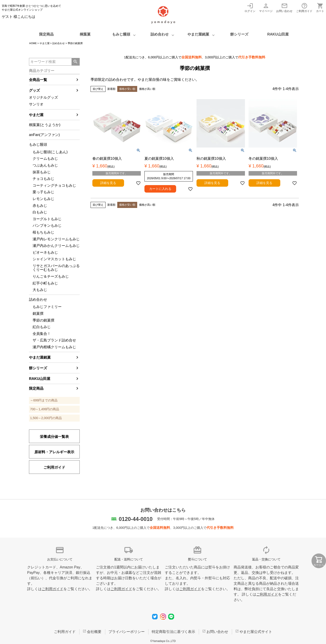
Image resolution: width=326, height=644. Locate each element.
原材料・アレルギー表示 (54, 452)
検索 (76, 62)
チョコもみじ (43, 179)
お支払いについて (60, 559)
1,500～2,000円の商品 (46, 418)
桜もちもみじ (43, 232)
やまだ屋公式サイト (256, 632)
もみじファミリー (47, 307)
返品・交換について (266, 559)
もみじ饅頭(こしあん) (50, 152)
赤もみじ (40, 206)
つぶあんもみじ (45, 165)
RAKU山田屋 (278, 34)
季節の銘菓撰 (43, 320)
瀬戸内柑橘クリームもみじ (54, 347)
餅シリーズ (239, 34)
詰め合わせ (160, 34)
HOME (33, 43)
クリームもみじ (45, 159)
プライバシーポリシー (127, 632)
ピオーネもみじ (45, 252)
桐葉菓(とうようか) (45, 125)
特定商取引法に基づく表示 (173, 632)
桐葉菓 (85, 34)
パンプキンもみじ (47, 225)
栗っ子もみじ (43, 192)
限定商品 (46, 34)
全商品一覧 (38, 80)
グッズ (34, 90)
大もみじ (40, 290)
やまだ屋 (45, 43)
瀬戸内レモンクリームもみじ (56, 239)
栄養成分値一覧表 (54, 437)
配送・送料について (129, 559)
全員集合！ (42, 334)
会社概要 (94, 632)
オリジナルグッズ (43, 97)
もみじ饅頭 (121, 34)
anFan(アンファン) (44, 135)
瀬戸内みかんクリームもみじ (56, 246)
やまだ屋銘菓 (198, 34)
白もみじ (40, 212)
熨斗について (197, 559)
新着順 (111, 89)
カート (320, 8)
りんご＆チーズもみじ (51, 276)
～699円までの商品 (44, 400)
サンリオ (36, 104)
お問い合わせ (284, 8)
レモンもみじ (43, 199)
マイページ (266, 8)
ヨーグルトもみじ (47, 219)
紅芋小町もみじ (45, 283)
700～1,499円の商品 (45, 409)
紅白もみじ (42, 327)
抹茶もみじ (42, 172)
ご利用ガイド (304, 8)
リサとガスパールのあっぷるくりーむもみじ (56, 268)
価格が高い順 (147, 89)
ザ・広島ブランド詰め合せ (54, 340)
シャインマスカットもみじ (54, 259)
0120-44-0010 (135, 519)
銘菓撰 (38, 314)
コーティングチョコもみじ (54, 185)
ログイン (250, 8)
